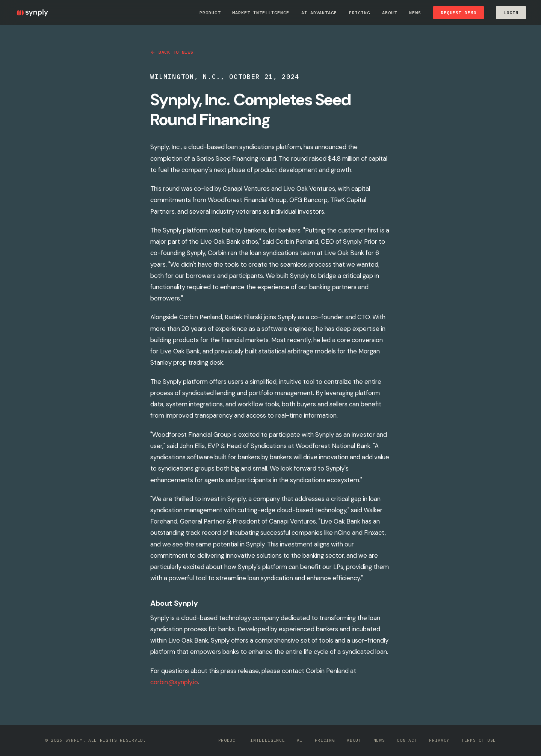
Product (210, 13)
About (390, 13)
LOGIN (511, 13)
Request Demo (459, 13)
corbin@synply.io (174, 682)
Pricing (360, 13)
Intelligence (267, 740)
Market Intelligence (261, 13)
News (415, 13)
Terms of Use (479, 740)
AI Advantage (319, 13)
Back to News (172, 52)
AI (300, 740)
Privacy (439, 740)
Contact (407, 740)
